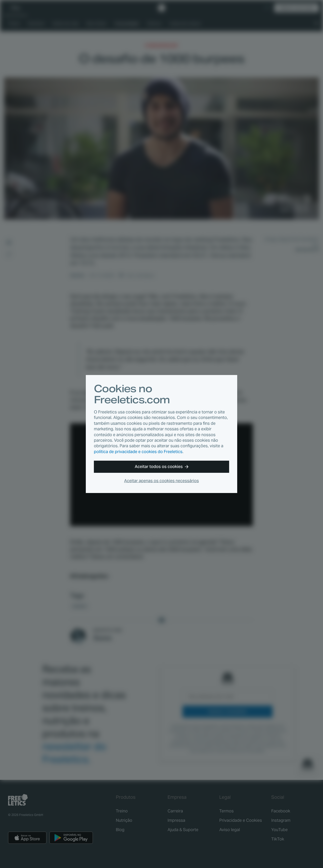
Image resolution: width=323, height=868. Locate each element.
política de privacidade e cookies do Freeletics (138, 452)
